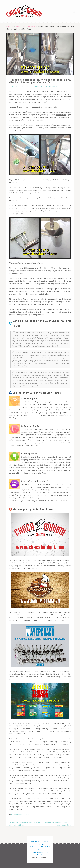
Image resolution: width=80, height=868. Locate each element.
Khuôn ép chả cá (54, 86)
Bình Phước (52, 107)
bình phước (15, 814)
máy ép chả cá (61, 115)
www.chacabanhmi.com (40, 858)
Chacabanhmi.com (36, 86)
